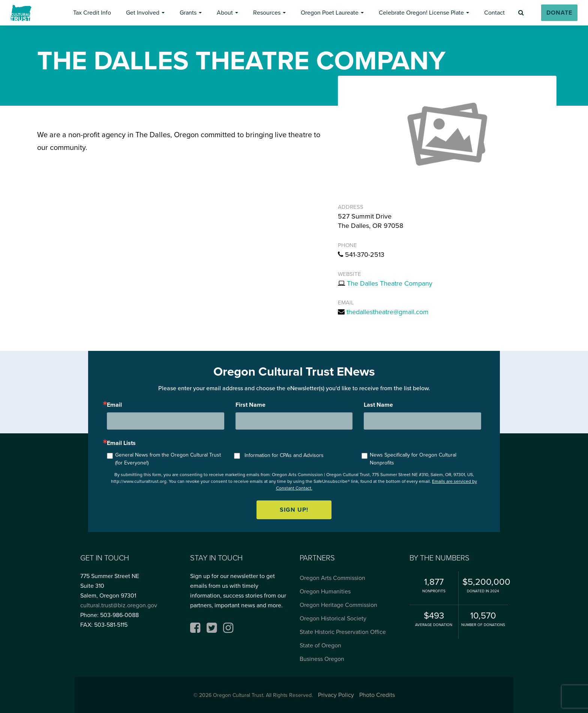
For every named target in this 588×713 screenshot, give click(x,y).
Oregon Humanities (325, 591)
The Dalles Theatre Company (390, 283)
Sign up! (294, 510)
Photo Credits (377, 695)
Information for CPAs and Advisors (284, 455)
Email (114, 405)
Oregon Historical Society (333, 618)
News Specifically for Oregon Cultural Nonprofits (413, 459)
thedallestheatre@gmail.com (388, 312)
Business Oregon (322, 659)
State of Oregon (320, 645)
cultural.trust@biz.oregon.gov (119, 605)
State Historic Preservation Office (343, 632)
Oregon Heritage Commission (338, 605)
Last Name (378, 405)
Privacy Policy (336, 695)
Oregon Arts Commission (332, 578)
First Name (250, 405)
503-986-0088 (119, 615)
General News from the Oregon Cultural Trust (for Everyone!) (168, 459)
